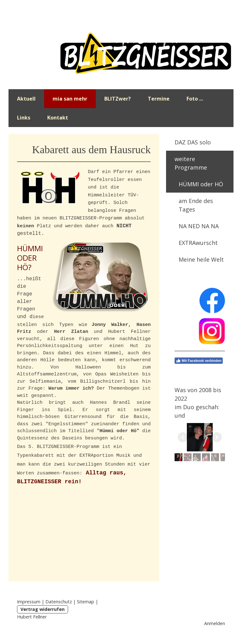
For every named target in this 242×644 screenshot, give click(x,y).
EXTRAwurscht (198, 243)
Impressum (29, 602)
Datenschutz (59, 602)
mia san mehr (70, 99)
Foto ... (195, 99)
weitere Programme (191, 163)
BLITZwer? (118, 99)
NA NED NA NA (199, 226)
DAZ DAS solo (193, 142)
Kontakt (58, 118)
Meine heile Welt (201, 259)
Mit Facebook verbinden (199, 361)
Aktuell (26, 99)
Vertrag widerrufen (43, 609)
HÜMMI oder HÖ (201, 184)
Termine (159, 99)
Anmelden (215, 623)
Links (24, 118)
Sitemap (86, 602)
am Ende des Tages (196, 205)
